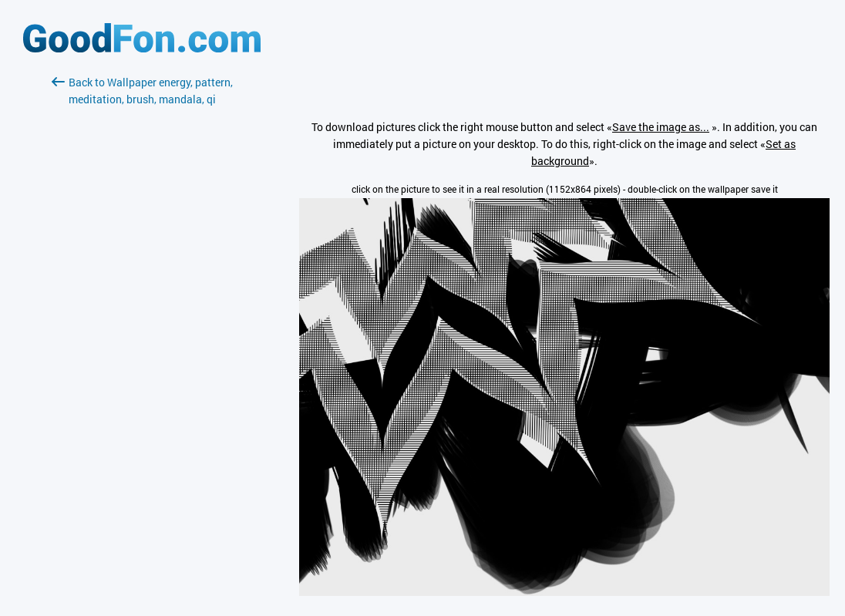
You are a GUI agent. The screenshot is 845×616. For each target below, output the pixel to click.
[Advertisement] (142, 291)
